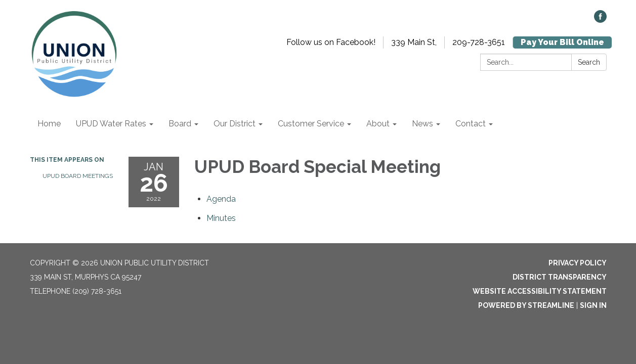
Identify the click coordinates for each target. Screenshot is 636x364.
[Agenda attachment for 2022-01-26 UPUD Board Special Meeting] (221, 199)
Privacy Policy (578, 263)
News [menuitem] (422, 124)
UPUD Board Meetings (78, 176)
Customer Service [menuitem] (311, 124)
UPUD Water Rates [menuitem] (111, 124)
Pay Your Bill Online (562, 42)
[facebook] (600, 20)
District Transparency (560, 277)
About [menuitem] (378, 124)
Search (589, 62)
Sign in (593, 305)
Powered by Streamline (526, 305)
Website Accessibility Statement (540, 291)
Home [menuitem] (49, 124)
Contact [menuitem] (471, 124)
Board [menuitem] (180, 124)
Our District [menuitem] (235, 124)
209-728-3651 (479, 42)
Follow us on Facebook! (331, 42)
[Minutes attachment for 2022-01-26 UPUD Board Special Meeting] (221, 218)
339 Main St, (414, 42)
